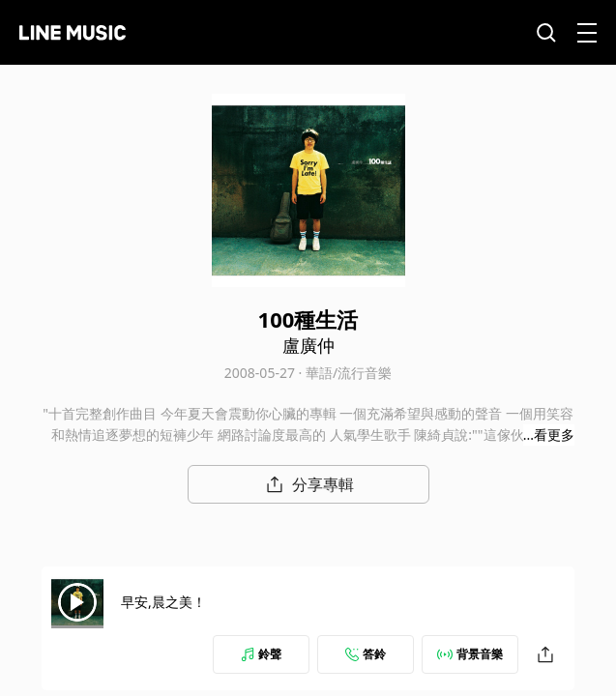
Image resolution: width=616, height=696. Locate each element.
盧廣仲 (308, 345)
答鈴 (366, 654)
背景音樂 (470, 654)
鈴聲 (261, 654)
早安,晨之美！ (199, 602)
